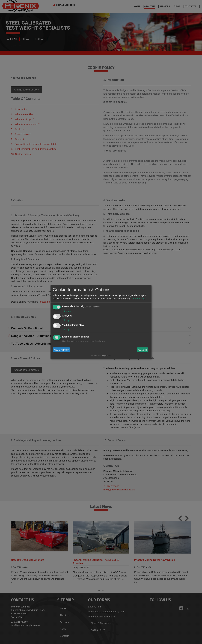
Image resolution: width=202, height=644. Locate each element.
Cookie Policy (137, 298)
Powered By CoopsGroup (101, 356)
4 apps (66, 311)
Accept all (143, 350)
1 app (66, 320)
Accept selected (61, 350)
